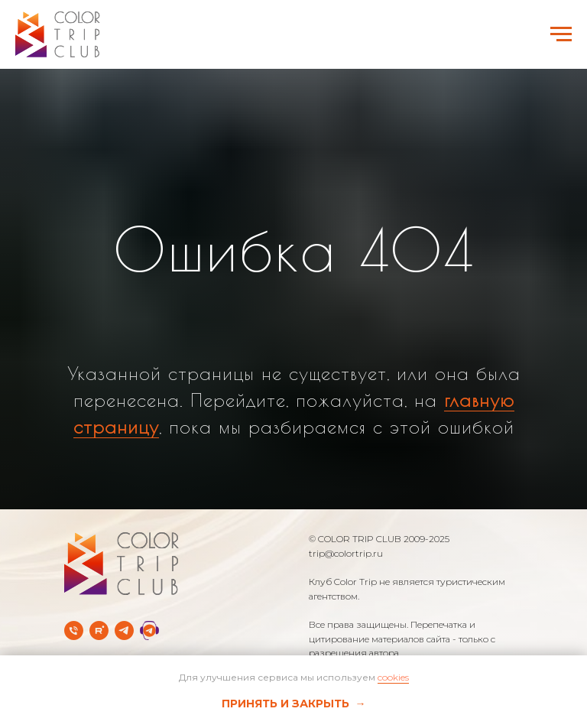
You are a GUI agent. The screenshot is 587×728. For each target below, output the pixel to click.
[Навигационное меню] (561, 34)
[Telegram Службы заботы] (149, 630)
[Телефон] (74, 630)
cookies (393, 677)
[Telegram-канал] (124, 630)
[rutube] (99, 630)
